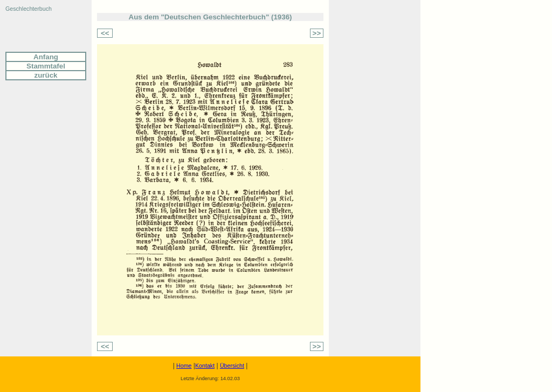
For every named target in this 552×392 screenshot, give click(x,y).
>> (317, 33)
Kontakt (205, 366)
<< (105, 33)
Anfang (46, 57)
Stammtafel (46, 66)
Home (184, 366)
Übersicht (232, 366)
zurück (46, 75)
